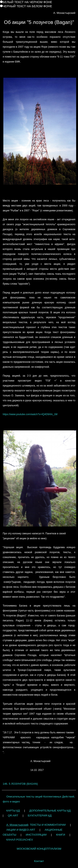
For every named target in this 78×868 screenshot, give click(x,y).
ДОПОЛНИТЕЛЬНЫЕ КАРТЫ (50, 811)
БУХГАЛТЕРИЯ (40, 816)
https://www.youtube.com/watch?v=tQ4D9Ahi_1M (30, 414)
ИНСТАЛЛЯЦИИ (36, 835)
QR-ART (13, 816)
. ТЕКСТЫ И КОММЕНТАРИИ (36, 825)
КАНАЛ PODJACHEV (20, 840)
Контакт (39, 861)
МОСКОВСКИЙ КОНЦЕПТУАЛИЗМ (39, 849)
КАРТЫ (13, 811)
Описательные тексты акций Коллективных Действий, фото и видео (39, 799)
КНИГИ (61, 835)
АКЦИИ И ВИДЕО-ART (21, 830)
